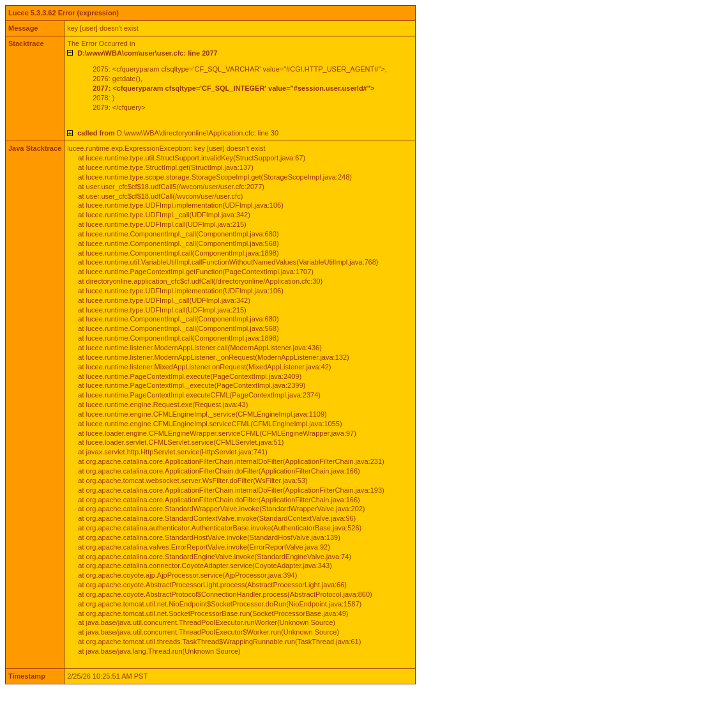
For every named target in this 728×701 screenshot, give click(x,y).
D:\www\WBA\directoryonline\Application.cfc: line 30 (178, 133)
